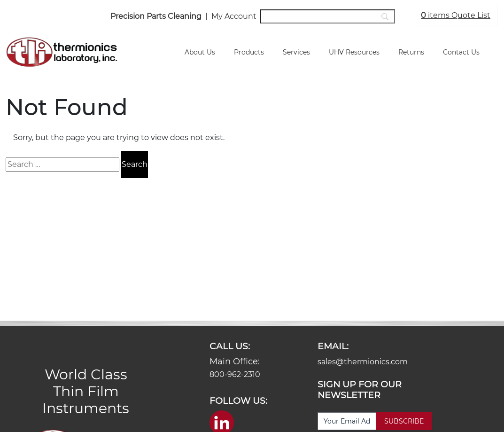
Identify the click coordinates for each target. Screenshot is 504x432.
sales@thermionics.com (363, 362)
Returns (411, 52)
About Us (200, 52)
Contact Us (461, 52)
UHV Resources (354, 52)
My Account (234, 16)
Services (296, 52)
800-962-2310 (235, 374)
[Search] (328, 16)
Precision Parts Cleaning (156, 16)
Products (249, 52)
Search (135, 164)
